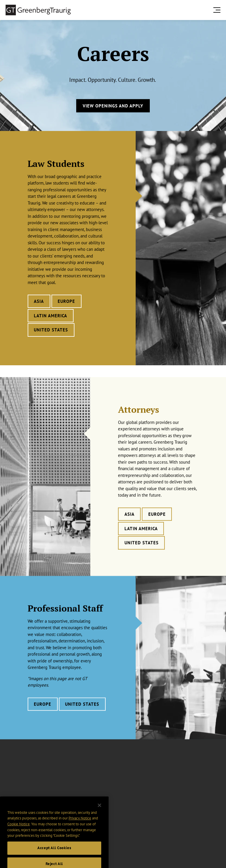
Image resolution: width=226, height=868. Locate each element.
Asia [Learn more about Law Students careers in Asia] (39, 301)
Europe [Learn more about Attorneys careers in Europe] (157, 525)
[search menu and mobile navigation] (218, 10)
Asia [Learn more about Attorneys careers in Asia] (129, 525)
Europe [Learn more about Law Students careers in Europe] (66, 301)
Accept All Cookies (54, 855)
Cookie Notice (19, 831)
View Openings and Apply (113, 106)
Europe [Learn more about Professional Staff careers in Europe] (43, 713)
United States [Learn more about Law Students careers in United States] (51, 330)
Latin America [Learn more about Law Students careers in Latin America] (50, 316)
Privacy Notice (80, 825)
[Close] (99, 812)
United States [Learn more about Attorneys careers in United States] (142, 553)
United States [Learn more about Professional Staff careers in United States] (82, 713)
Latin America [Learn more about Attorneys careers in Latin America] (141, 539)
